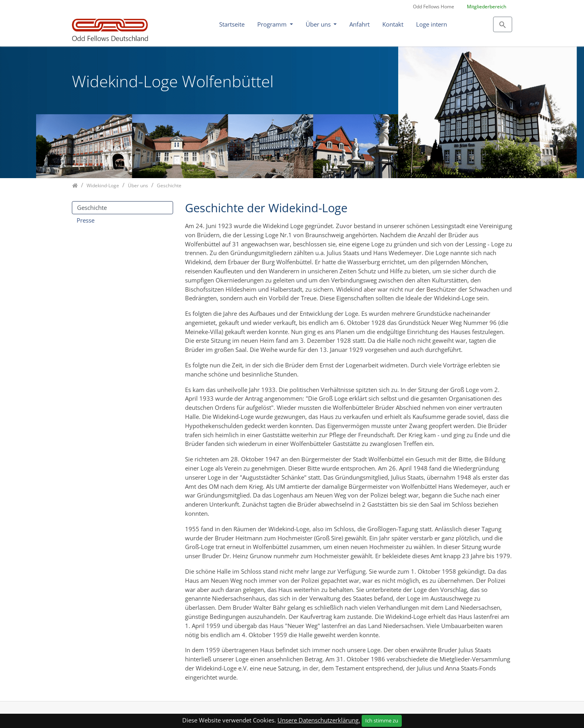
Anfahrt (359, 24)
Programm (273, 24)
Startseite (232, 24)
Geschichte (92, 207)
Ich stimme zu (382, 720)
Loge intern (432, 24)
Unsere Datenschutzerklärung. (319, 720)
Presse (86, 220)
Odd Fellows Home (434, 7)
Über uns (319, 24)
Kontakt (393, 24)
